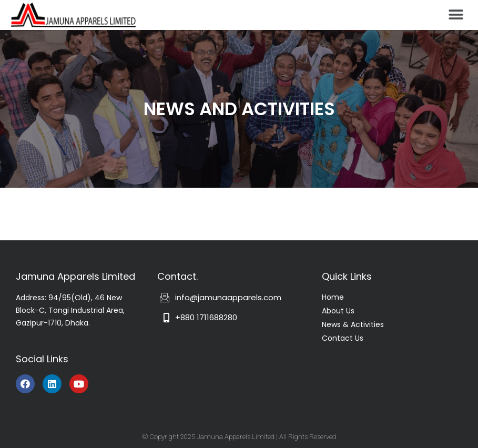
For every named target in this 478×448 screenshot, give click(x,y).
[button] (456, 14)
